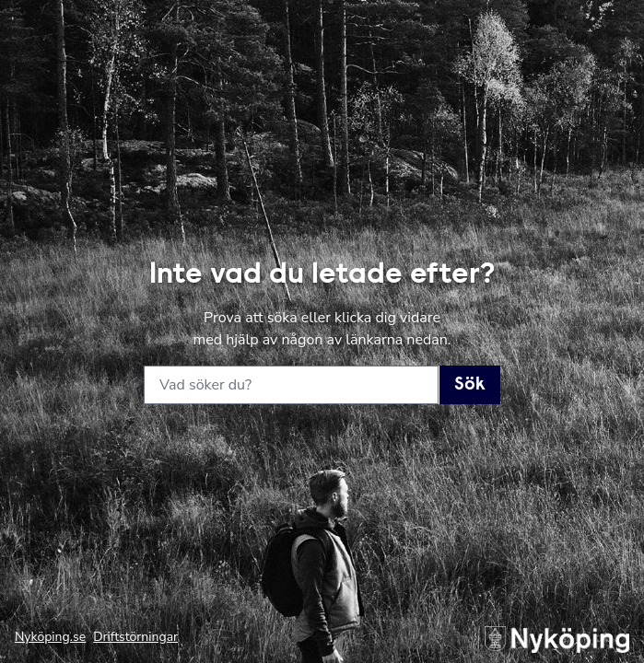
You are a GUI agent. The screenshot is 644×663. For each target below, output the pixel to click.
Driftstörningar (135, 637)
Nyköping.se (50, 637)
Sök (470, 385)
